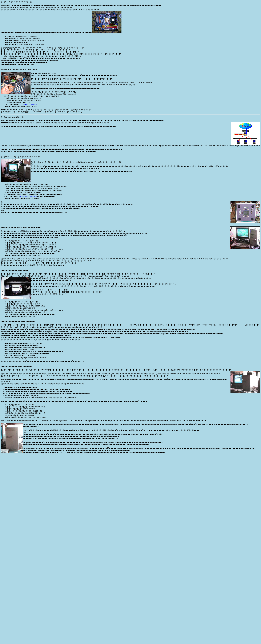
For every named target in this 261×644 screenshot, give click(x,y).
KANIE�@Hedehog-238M (28, 104)
